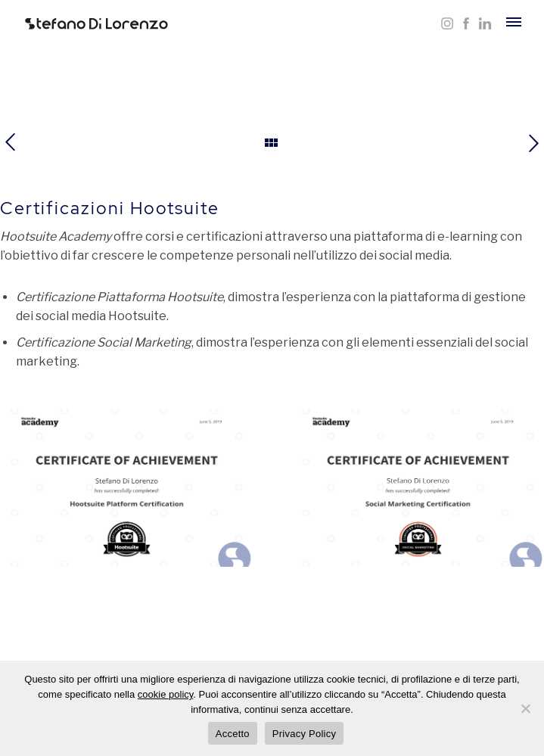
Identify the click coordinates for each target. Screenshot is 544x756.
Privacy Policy (304, 734)
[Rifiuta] (525, 708)
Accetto (233, 734)
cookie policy (165, 694)
